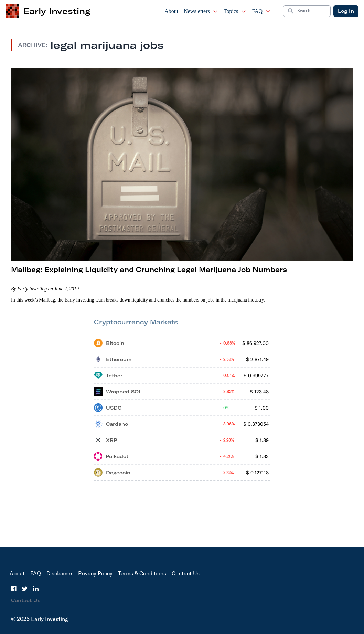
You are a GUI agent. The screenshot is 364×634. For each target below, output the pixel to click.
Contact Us (186, 573)
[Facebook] (14, 589)
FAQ (261, 11)
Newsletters (201, 11)
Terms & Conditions (142, 573)
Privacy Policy (95, 573)
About (171, 11)
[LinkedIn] (36, 589)
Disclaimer (60, 573)
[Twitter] (25, 589)
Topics (235, 11)
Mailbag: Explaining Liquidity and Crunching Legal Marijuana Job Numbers (149, 269)
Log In (346, 11)
